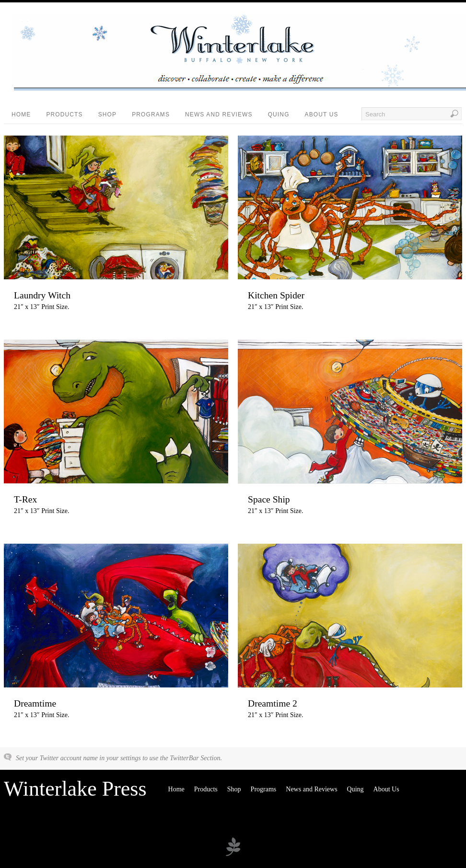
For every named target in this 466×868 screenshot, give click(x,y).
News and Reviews (219, 114)
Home (21, 114)
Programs (151, 114)
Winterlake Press (75, 789)
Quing (279, 114)
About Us (322, 114)
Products (64, 114)
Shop (107, 114)
